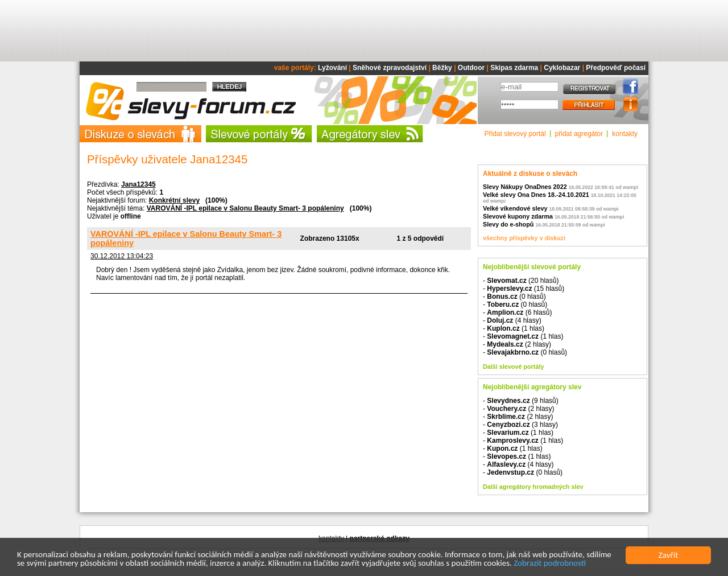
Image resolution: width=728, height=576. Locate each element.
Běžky (442, 68)
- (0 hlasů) (514, 297)
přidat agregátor (579, 134)
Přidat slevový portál (515, 134)
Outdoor (471, 68)
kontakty (625, 134)
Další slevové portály (513, 367)
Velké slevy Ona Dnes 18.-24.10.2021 (536, 195)
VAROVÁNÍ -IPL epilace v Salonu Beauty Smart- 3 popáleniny (245, 208)
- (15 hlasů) (524, 289)
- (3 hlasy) (520, 425)
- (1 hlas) (514, 328)
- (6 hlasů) (517, 312)
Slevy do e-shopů (508, 224)
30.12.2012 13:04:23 (122, 256)
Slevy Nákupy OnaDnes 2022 (525, 187)
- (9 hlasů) (521, 401)
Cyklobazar (562, 68)
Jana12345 (138, 184)
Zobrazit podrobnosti (550, 563)
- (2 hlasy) (517, 344)
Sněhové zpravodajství (390, 68)
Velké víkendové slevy (515, 208)
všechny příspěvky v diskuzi (524, 238)
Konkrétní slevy (174, 200)
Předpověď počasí (616, 68)
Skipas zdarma (514, 68)
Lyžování (332, 68)
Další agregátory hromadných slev (533, 487)
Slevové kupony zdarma (518, 216)
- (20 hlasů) (521, 281)
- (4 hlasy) (512, 320)
